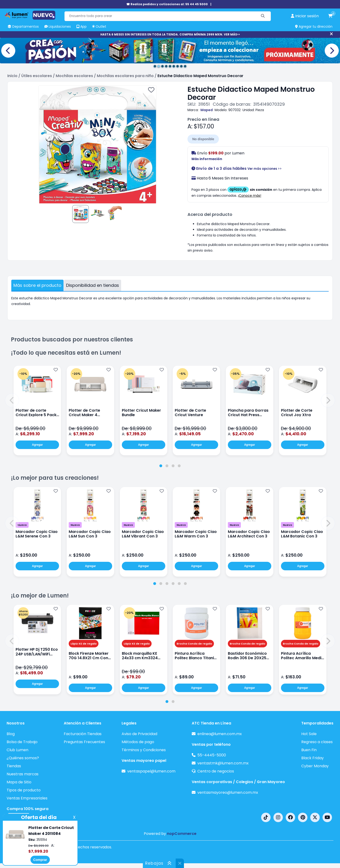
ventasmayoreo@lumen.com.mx (228, 792)
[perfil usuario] (305, 16)
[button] (12, 400)
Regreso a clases (317, 742)
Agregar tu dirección (314, 26)
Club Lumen (17, 750)
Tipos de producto (24, 790)
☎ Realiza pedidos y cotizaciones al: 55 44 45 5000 (167, 4)
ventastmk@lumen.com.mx (223, 763)
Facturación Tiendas (83, 734)
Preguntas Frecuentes (84, 742)
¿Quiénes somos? (23, 758)
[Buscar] (263, 16)
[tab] (161, 466)
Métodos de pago (138, 742)
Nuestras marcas (23, 774)
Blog (11, 734)
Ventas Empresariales (27, 798)
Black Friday (312, 758)
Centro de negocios (216, 771)
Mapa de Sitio (19, 782)
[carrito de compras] (330, 16)
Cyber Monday (315, 766)
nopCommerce (182, 834)
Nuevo (22, 525)
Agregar (37, 445)
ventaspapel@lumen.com (151, 771)
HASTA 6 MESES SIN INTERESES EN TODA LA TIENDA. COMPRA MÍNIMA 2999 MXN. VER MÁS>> (170, 34)
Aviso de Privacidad (139, 734)
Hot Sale (309, 734)
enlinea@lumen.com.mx (220, 734)
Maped (207, 110)
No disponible (203, 139)
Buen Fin (309, 750)
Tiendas (14, 766)
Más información (207, 159)
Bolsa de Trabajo (22, 742)
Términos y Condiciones (144, 750)
